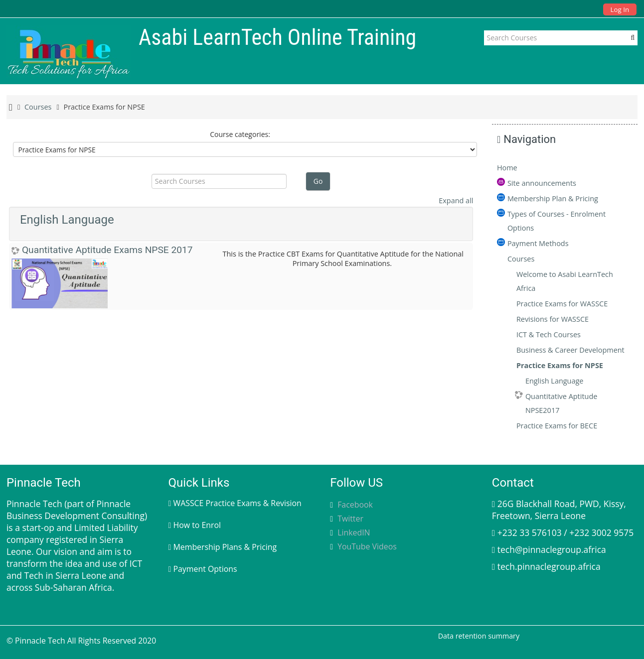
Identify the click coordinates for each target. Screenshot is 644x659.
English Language (67, 220)
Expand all (456, 200)
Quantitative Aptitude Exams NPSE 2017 (107, 250)
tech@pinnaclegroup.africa (552, 549)
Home (507, 168)
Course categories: (240, 134)
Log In (620, 9)
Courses (521, 259)
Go (318, 181)
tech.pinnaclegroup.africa (549, 566)
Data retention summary (479, 636)
